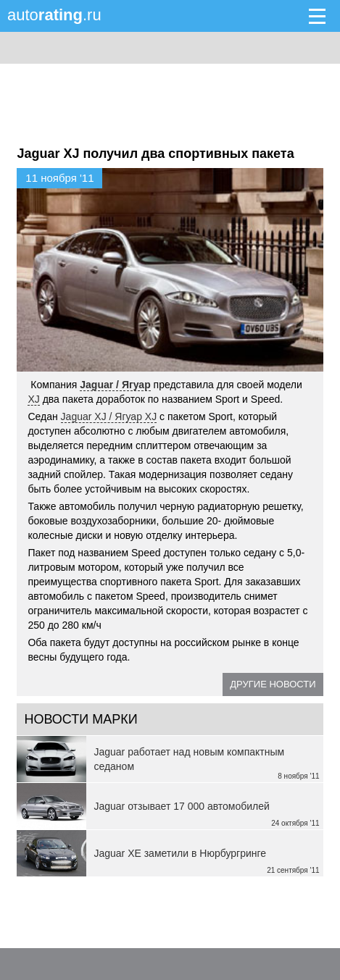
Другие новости (273, 684)
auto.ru (54, 15)
